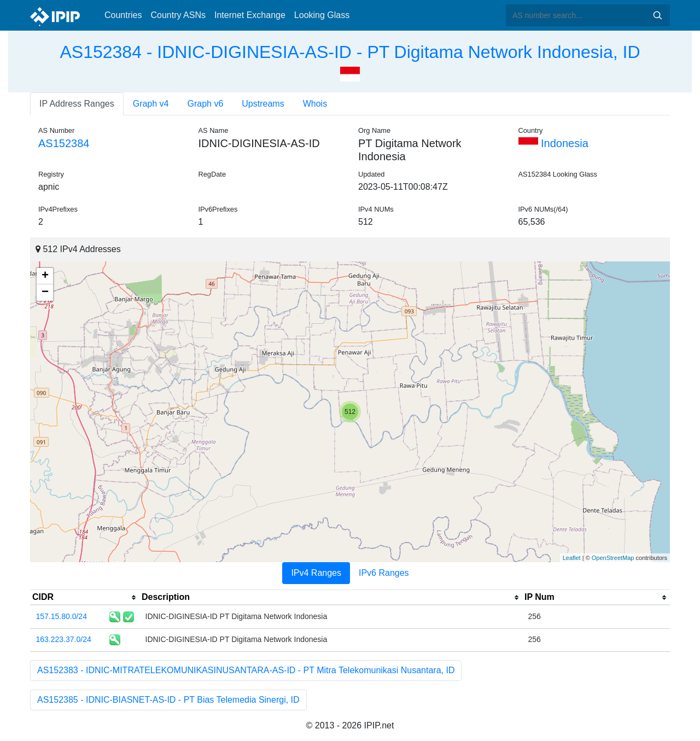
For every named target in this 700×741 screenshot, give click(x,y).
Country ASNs (178, 15)
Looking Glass (322, 15)
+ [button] (45, 276)
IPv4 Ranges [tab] (316, 573)
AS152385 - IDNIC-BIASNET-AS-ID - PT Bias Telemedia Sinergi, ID (168, 700)
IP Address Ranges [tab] (77, 104)
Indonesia (553, 143)
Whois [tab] (315, 104)
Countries (123, 15)
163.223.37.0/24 (64, 639)
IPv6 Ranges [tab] (384, 573)
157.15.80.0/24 (62, 616)
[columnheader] (85, 598)
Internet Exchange (250, 15)
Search (657, 15)
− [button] (45, 293)
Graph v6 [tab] (206, 104)
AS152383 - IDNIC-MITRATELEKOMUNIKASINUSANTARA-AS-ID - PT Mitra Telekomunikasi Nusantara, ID (246, 670)
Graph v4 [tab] (151, 104)
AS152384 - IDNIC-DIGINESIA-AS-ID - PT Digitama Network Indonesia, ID (350, 52)
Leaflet (572, 558)
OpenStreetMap (613, 558)
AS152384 (64, 143)
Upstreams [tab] (263, 104)
